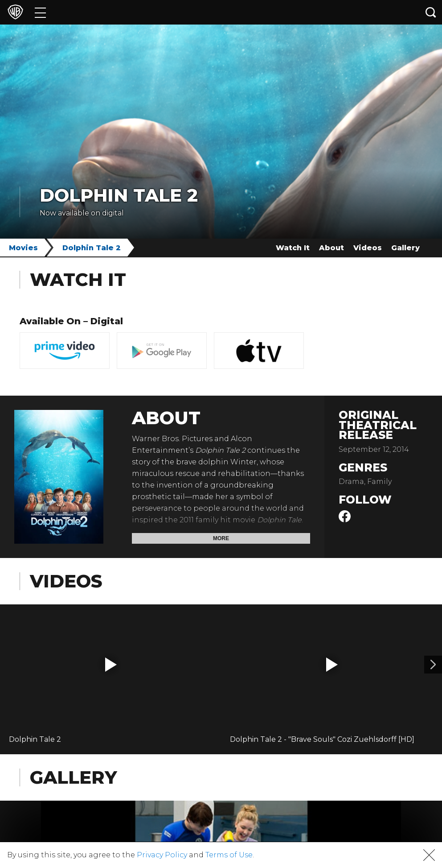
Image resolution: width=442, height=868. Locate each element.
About (331, 248)
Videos (368, 248)
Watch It (293, 248)
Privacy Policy (162, 855)
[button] (111, 665)
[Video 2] (433, 665)
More (221, 538)
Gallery (405, 248)
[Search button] (431, 12)
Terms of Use (229, 855)
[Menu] (40, 12)
